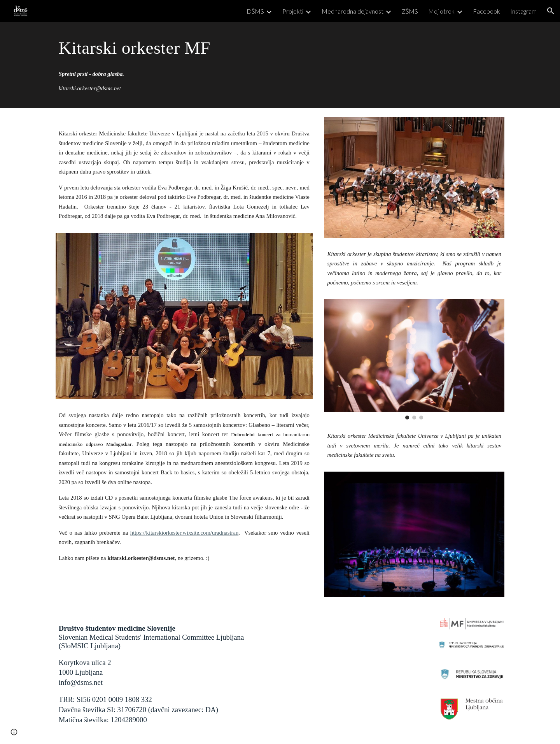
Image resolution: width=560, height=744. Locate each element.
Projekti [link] (293, 11)
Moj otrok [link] (441, 11)
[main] (184, 47)
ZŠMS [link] (410, 11)
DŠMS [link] (255, 11)
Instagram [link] (523, 11)
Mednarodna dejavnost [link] (353, 11)
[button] (551, 11)
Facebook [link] (486, 11)
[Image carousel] (414, 360)
